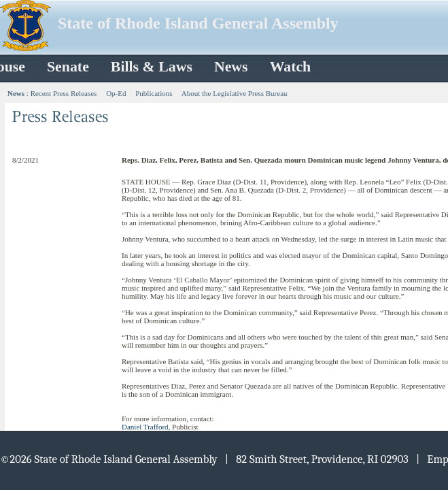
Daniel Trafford (145, 427)
